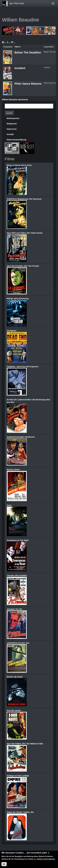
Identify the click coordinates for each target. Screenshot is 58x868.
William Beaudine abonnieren (15, 100)
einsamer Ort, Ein (14, 609)
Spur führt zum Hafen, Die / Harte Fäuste (25, 233)
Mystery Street (13, 470)
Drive (9, 505)
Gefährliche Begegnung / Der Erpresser (24, 199)
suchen (9, 113)
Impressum (12, 129)
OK (4, 865)
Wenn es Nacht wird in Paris (19, 165)
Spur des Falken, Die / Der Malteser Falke (25, 744)
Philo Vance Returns (28, 84)
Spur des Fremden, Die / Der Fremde (23, 266)
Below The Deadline (28, 52)
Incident (20, 68)
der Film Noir (17, 3)
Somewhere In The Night (18, 540)
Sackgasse (12, 331)
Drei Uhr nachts (14, 710)
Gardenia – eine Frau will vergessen (23, 367)
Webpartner (12, 124)
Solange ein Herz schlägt (18, 776)
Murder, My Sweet (15, 677)
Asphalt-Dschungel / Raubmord (21, 437)
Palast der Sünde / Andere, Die (20, 812)
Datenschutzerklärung (16, 140)
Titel (18, 47)
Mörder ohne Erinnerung (18, 298)
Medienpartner (13, 118)
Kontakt (10, 134)
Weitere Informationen (46, 859)
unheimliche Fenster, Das (18, 643)
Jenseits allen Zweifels (17, 576)
